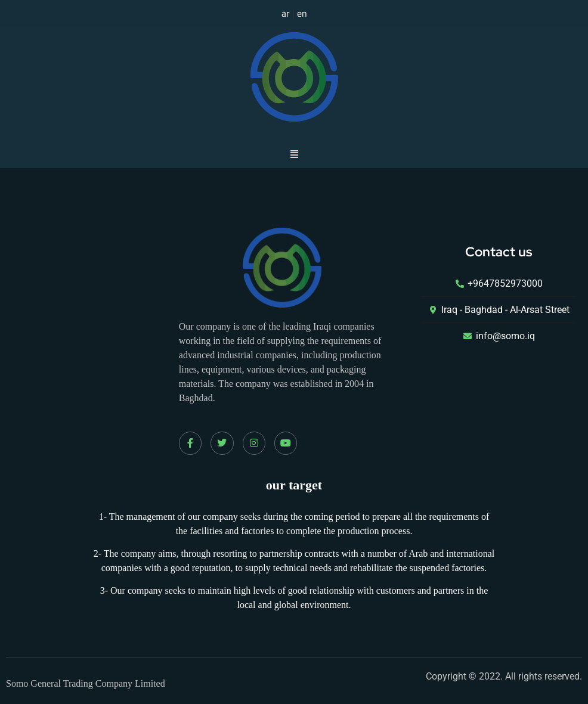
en (302, 13)
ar (286, 13)
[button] (294, 154)
